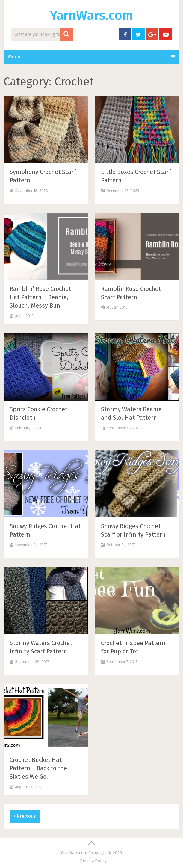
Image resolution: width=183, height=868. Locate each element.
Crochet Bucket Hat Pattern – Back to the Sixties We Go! (38, 768)
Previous (25, 816)
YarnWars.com (91, 15)
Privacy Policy (93, 861)
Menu (14, 57)
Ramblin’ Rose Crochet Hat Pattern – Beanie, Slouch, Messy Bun (40, 297)
